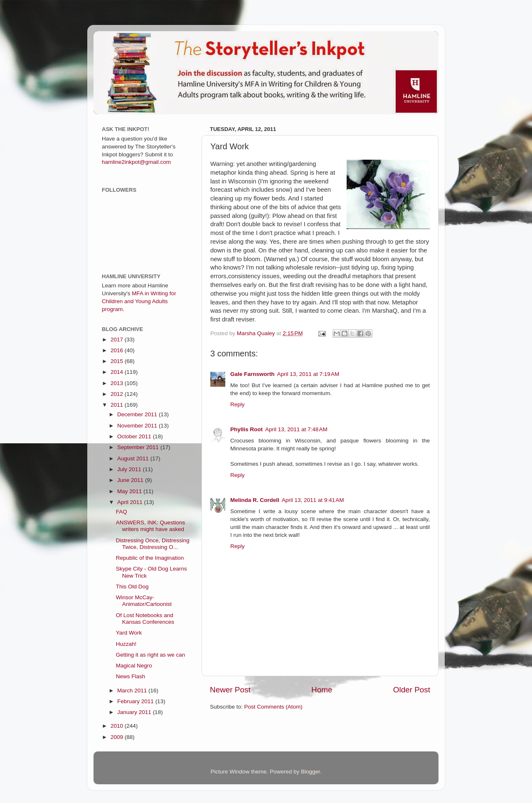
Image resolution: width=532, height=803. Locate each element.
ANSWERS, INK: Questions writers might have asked (151, 526)
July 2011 (130, 469)
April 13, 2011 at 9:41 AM (313, 500)
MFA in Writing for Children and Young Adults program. (139, 301)
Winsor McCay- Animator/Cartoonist (144, 601)
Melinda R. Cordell (255, 500)
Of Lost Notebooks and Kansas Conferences (145, 619)
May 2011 (130, 491)
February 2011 (136, 701)
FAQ (122, 512)
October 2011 (135, 436)
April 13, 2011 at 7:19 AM (308, 374)
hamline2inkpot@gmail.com (136, 162)
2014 (118, 372)
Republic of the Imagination (150, 558)
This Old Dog (132, 587)
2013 (118, 383)
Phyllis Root (246, 429)
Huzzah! (126, 644)
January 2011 (135, 712)
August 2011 (134, 458)
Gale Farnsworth (252, 374)
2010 (118, 726)
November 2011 (138, 426)
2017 (118, 340)
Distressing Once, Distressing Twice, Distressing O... (153, 544)
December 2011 (138, 414)
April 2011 (131, 502)
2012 (118, 394)
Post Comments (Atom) (273, 707)
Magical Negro (134, 666)
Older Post (412, 690)
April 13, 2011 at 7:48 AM (296, 429)
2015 (118, 361)
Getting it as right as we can (151, 655)
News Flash (131, 676)
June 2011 (131, 480)
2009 (118, 737)
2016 (118, 350)
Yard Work (129, 633)
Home (322, 690)
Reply (238, 404)
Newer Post (230, 690)
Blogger (310, 772)
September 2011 (139, 447)
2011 (118, 405)
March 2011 (133, 691)
